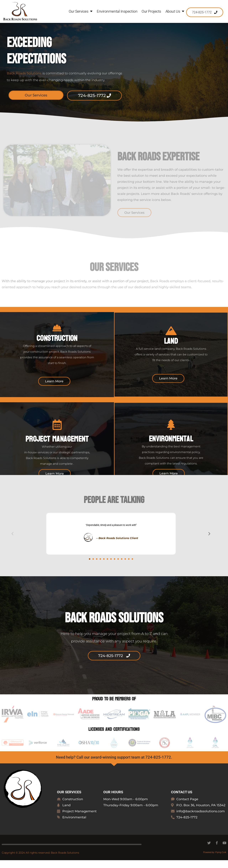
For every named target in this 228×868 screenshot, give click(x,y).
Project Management (57, 462)
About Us (175, 11)
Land (171, 365)
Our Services (81, 11)
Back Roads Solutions (24, 81)
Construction (57, 362)
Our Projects (151, 11)
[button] (12, 542)
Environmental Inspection (117, 11)
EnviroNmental (171, 462)
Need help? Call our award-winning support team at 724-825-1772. (114, 765)
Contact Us (182, 800)
